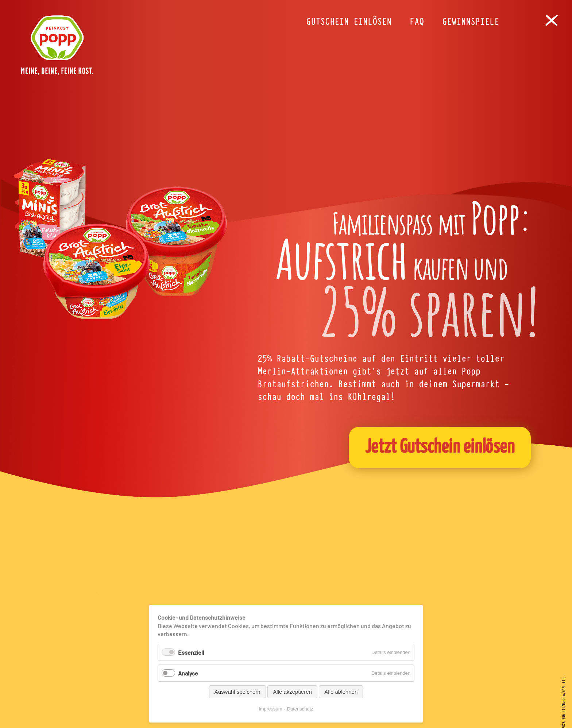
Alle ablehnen (341, 692)
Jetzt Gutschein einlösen (440, 447)
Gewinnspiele (471, 22)
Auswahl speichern (237, 692)
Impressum (270, 709)
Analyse (188, 673)
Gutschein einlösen (349, 22)
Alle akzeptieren (292, 692)
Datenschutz (300, 709)
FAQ (417, 22)
